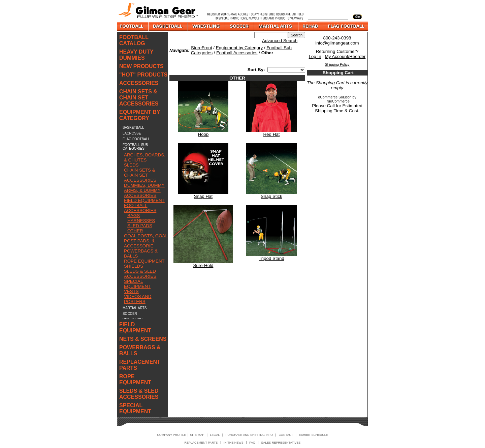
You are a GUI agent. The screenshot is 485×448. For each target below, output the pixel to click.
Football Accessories (237, 53)
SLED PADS (140, 226)
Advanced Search (280, 41)
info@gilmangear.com (337, 43)
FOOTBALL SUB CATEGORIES (135, 147)
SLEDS (131, 165)
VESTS (131, 291)
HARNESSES (141, 221)
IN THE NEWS (234, 443)
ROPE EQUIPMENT (144, 261)
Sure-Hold (203, 265)
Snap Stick (271, 196)
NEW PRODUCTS (141, 66)
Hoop (203, 134)
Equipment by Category (239, 48)
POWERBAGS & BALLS (140, 350)
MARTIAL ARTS (135, 308)
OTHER (135, 231)
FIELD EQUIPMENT (144, 200)
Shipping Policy (337, 64)
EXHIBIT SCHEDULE (313, 435)
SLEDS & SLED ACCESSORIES (140, 274)
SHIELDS (134, 266)
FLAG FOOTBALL (136, 139)
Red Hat (271, 134)
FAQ (252, 443)
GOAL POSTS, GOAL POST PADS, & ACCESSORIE (146, 241)
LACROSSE (132, 133)
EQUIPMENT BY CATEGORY (140, 115)
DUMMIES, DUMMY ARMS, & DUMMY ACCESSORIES (144, 190)
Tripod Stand (271, 258)
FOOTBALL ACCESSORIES (140, 208)
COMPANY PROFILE (171, 435)
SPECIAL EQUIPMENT (137, 284)
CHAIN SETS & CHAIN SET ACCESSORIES (139, 98)
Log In (315, 56)
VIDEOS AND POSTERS (138, 299)
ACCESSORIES (139, 83)
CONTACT (286, 435)
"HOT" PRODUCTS (143, 75)
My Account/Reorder (345, 56)
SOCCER (130, 314)
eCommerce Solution (335, 97)
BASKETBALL (133, 128)
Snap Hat (203, 196)
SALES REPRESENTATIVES (281, 443)
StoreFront (202, 48)
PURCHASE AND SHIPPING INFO (249, 435)
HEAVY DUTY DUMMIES (136, 55)
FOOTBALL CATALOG (134, 40)
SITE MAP (197, 435)
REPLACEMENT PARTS (140, 365)
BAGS (134, 216)
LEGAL (215, 435)
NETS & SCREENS (143, 339)
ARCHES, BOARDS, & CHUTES (145, 157)
